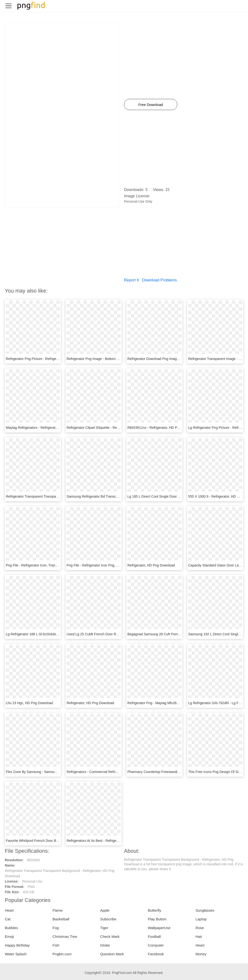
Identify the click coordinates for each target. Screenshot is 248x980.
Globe (105, 945)
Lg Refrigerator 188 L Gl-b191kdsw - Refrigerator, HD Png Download (57, 634)
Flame (58, 910)
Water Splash (16, 954)
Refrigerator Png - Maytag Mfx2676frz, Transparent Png (169, 703)
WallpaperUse (159, 928)
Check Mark (110, 936)
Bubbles (11, 928)
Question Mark (112, 954)
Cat (8, 919)
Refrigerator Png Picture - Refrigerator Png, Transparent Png (51, 359)
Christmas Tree (65, 936)
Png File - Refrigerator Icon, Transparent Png (40, 565)
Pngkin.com (62, 954)
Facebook (156, 954)
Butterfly (154, 910)
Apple (105, 910)
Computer (156, 945)
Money (201, 954)
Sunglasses (205, 910)
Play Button (157, 919)
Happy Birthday (17, 945)
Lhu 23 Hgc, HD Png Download (29, 703)
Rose (200, 928)
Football (154, 936)
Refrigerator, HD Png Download (151, 565)
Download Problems (159, 280)
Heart (9, 910)
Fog (56, 928)
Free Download (151, 105)
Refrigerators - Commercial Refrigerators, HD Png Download (112, 772)
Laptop (201, 919)
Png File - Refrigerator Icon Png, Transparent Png (104, 565)
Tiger (104, 928)
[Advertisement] (62, 58)
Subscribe (108, 919)
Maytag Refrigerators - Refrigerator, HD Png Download (47, 428)
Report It (131, 280)
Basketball (61, 919)
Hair (199, 936)
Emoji (9, 936)
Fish (56, 945)
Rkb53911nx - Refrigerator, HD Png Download (162, 428)
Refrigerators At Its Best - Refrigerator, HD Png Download (110, 841)
